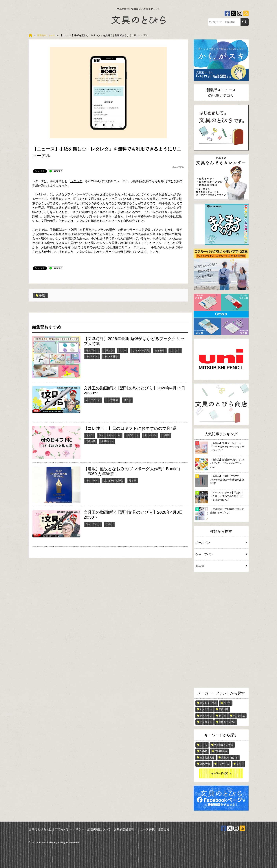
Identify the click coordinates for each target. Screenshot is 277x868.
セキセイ (160, 350)
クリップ (108, 350)
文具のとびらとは (40, 829)
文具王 (128, 400)
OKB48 (204, 751)
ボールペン (150, 435)
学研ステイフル (227, 722)
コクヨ (123, 350)
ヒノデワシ (206, 709)
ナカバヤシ (206, 716)
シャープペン (93, 400)
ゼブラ (222, 716)
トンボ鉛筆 (112, 400)
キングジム (92, 350)
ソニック (175, 350)
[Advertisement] (221, 631)
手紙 (41, 295)
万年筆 (166, 435)
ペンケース (223, 764)
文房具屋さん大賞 (223, 745)
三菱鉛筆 (90, 441)
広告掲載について (99, 829)
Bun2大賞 (205, 764)
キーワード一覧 (219, 773)
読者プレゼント (229, 758)
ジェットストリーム (110, 435)
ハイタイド (92, 356)
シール (203, 745)
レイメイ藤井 (111, 356)
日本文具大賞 (207, 758)
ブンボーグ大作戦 (113, 481)
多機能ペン (107, 441)
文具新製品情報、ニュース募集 (134, 829)
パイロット (132, 435)
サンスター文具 (141, 350)
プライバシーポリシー (70, 829)
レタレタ (76, 181)
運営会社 (164, 829)
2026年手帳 (221, 751)
